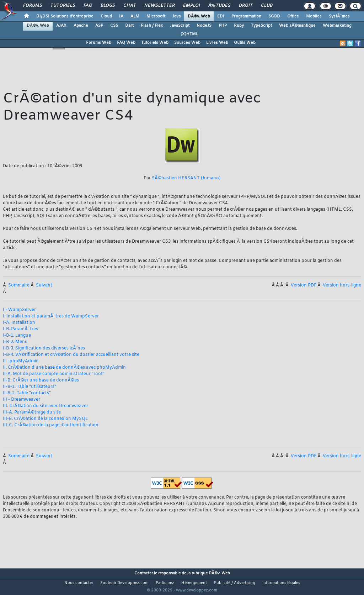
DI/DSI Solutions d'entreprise (65, 16)
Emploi (191, 6)
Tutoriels (63, 6)
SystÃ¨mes (339, 16)
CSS (114, 26)
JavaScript (180, 26)
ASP (99, 26)
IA (121, 16)
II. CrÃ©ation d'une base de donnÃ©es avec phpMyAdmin (64, 368)
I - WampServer (19, 310)
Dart (129, 26)
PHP (223, 26)
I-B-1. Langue (17, 336)
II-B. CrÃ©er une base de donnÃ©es (41, 380)
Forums (33, 6)
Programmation (246, 16)
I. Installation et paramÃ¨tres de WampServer (51, 316)
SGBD (274, 16)
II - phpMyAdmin (21, 361)
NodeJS (204, 26)
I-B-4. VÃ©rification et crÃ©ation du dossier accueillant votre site (71, 355)
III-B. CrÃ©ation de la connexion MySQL (45, 419)
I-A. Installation (19, 323)
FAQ (88, 6)
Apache (81, 26)
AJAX (61, 26)
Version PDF (304, 285)
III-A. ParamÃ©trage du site (32, 412)
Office (293, 16)
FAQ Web (126, 43)
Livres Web (217, 43)
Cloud (106, 16)
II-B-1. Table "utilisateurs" (30, 387)
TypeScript (261, 26)
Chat (130, 6)
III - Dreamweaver (22, 400)
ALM (135, 16)
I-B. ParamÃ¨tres (20, 329)
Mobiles (314, 16)
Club (267, 6)
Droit (246, 6)
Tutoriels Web (155, 43)
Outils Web (245, 43)
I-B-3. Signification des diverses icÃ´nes (44, 348)
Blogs (108, 6)
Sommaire (19, 285)
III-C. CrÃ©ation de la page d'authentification (51, 425)
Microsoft (156, 16)
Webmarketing (337, 26)
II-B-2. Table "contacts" (27, 393)
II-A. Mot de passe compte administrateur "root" (54, 374)
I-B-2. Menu (15, 342)
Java (176, 16)
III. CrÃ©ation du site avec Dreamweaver (45, 406)
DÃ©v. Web (199, 16)
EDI (221, 16)
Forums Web (99, 43)
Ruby (239, 26)
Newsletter (159, 6)
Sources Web (187, 43)
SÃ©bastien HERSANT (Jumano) (186, 178)
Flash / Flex (152, 26)
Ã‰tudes (219, 6)
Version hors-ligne (342, 285)
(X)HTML (189, 34)
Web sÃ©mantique (297, 26)
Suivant (44, 285)
